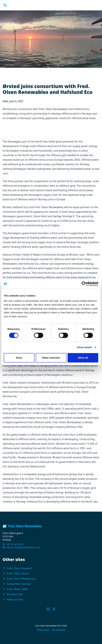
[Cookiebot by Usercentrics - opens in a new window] (84, 284)
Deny (19, 358)
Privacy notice (43, 630)
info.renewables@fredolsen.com (23, 547)
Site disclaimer (59, 630)
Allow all (83, 358)
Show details (85, 347)
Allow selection (51, 358)
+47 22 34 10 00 (15, 544)
